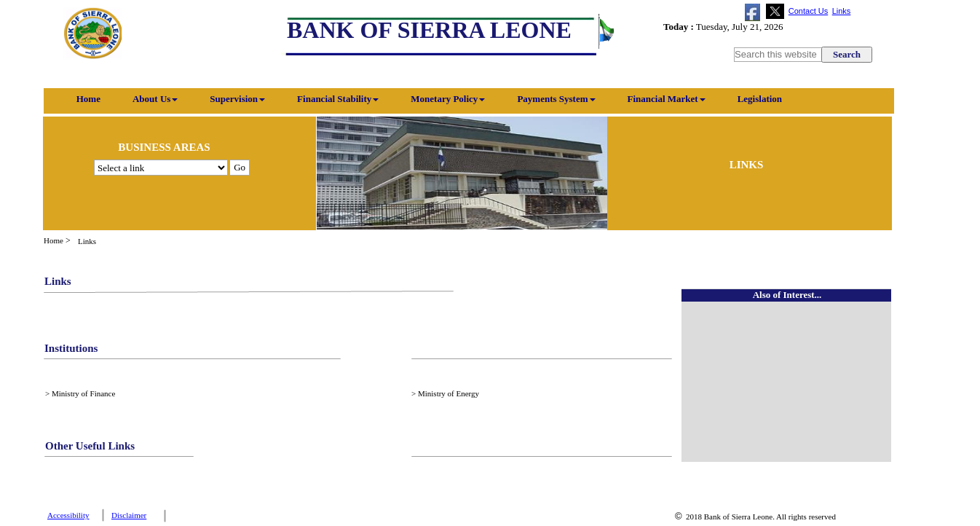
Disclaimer (129, 515)
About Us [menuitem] (155, 99)
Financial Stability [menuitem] (338, 99)
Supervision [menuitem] (237, 99)
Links (842, 11)
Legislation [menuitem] (760, 99)
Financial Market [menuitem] (667, 99)
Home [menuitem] (80, 99)
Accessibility (68, 515)
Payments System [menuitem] (556, 99)
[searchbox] (779, 55)
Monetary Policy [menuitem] (448, 99)
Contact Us (808, 11)
